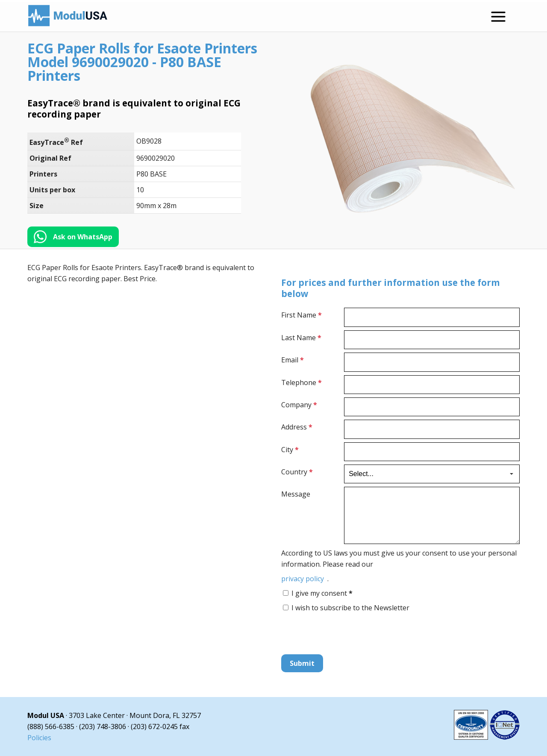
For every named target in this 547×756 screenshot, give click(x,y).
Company (299, 405)
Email (293, 360)
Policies (39, 738)
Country (297, 472)
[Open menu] (498, 17)
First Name (301, 315)
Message (296, 494)
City (290, 450)
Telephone (301, 382)
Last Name (301, 338)
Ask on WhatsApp (83, 237)
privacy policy (303, 579)
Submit (302, 663)
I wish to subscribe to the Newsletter (350, 608)
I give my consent (322, 593)
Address (297, 427)
